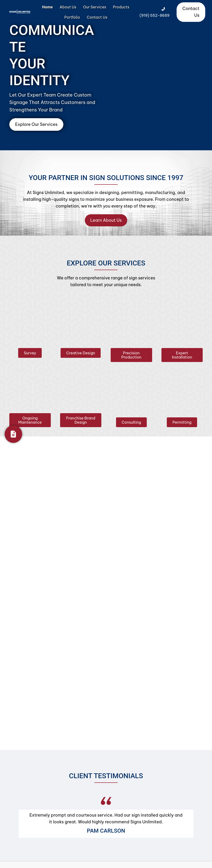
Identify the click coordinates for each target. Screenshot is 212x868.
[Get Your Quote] (13, 434)
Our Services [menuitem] (95, 7)
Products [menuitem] (121, 7)
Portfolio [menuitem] (72, 17)
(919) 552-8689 (155, 15)
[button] (30, 353)
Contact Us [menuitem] (97, 17)
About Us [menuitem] (68, 7)
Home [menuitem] (48, 7)
